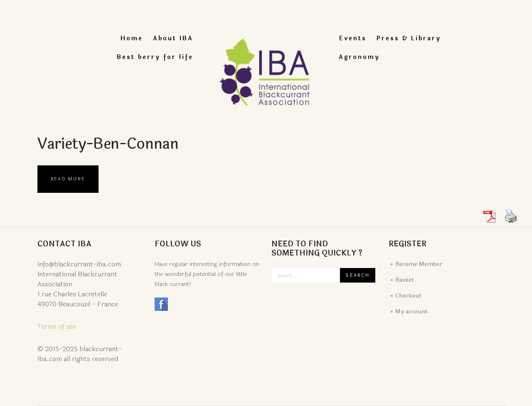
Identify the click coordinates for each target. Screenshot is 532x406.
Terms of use (57, 326)
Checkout (408, 296)
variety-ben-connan (111, 144)
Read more (68, 179)
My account (411, 311)
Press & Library (409, 38)
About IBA (173, 38)
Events (353, 38)
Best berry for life (155, 57)
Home (132, 38)
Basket (405, 280)
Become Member (419, 264)
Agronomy (359, 57)
